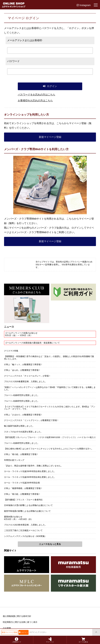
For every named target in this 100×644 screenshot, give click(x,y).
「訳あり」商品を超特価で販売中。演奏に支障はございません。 (33, 466)
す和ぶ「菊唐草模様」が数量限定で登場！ (23, 488)
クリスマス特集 (11, 351)
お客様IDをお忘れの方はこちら (35, 100)
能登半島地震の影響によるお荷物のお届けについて (27, 511)
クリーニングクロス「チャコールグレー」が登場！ (27, 376)
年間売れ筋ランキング (14, 460)
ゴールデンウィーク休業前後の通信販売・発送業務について (32, 343)
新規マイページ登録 (50, 137)
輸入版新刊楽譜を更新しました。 (19, 426)
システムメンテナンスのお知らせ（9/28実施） (25, 536)
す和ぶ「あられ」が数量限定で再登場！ (22, 370)
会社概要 (7, 628)
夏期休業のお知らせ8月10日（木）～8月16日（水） (19, 518)
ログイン (23, 632)
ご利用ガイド (17, 640)
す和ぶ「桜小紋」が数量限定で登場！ (21, 454)
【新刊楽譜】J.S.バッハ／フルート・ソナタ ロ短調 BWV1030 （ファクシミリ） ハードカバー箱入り (50, 437)
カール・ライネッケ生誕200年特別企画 (22, 483)
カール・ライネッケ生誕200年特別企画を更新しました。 (30, 471)
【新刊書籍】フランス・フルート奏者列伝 (23, 500)
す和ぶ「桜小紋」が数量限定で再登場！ (22, 494)
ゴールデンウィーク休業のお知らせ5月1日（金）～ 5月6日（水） (21, 334)
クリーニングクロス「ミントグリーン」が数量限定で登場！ (31, 420)
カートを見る (83, 640)
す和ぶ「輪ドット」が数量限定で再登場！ (23, 364)
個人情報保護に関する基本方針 (17, 616)
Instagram (84, 5)
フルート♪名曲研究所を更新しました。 (22, 395)
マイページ (50, 640)
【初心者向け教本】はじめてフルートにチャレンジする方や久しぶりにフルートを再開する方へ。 (49, 449)
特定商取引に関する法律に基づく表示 (20, 622)
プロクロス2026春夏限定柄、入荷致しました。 (26, 381)
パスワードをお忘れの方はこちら (37, 95)
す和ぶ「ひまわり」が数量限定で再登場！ (23, 415)
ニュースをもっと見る (50, 544)
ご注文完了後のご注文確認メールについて (23, 530)
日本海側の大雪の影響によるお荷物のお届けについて (28, 505)
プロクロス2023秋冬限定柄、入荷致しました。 (26, 525)
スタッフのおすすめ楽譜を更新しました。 (23, 432)
